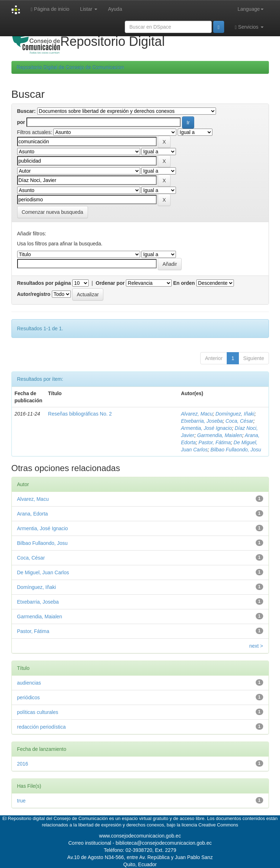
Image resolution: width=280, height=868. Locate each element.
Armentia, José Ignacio (206, 428)
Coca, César (240, 421)
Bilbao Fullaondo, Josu (236, 450)
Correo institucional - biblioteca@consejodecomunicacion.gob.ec (140, 843)
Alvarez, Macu (197, 414)
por (21, 122)
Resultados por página (44, 283)
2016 (23, 764)
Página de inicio (50, 9)
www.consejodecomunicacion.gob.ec (140, 836)
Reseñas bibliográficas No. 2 (80, 414)
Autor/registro (34, 294)
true (21, 801)
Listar (89, 9)
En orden (184, 283)
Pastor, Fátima (215, 442)
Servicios (249, 27)
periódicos (29, 697)
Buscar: (26, 111)
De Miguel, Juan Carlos (43, 572)
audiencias (29, 683)
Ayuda (115, 9)
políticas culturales (38, 712)
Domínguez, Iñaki (235, 414)
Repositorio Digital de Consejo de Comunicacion (70, 67)
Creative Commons (218, 825)
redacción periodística (41, 727)
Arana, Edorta (33, 514)
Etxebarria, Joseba (202, 421)
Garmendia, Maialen (220, 435)
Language (250, 9)
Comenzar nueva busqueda (53, 212)
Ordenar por (110, 283)
